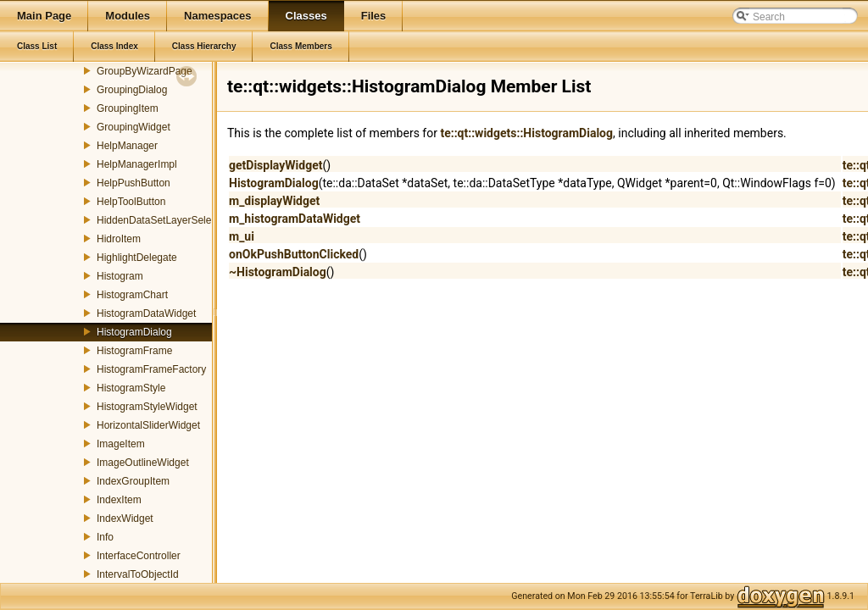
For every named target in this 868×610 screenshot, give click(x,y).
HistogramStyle (131, 388)
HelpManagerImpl (137, 164)
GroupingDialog (132, 90)
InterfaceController (139, 556)
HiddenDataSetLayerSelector (162, 220)
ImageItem (121, 444)
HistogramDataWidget (146, 313)
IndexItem (119, 500)
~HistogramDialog (278, 272)
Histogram (120, 276)
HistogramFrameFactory (151, 369)
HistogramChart (132, 295)
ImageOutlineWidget (143, 463)
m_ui (242, 236)
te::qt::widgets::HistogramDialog (526, 133)
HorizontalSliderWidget (148, 425)
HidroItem (119, 239)
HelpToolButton (131, 202)
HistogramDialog (134, 332)
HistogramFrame (134, 351)
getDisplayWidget (275, 165)
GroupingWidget (134, 127)
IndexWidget (125, 518)
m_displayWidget (274, 201)
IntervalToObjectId (138, 574)
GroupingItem (128, 108)
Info (105, 537)
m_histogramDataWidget (295, 219)
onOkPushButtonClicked (294, 254)
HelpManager (127, 146)
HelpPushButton (134, 183)
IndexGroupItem (133, 481)
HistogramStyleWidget (147, 407)
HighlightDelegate (137, 258)
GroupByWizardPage (145, 71)
